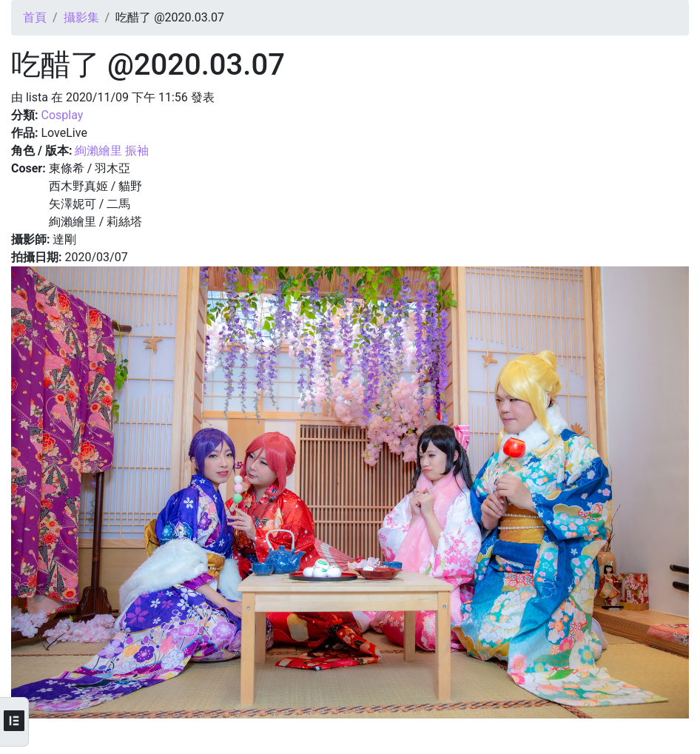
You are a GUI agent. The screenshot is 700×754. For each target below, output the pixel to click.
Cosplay (62, 115)
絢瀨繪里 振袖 (112, 151)
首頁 (35, 17)
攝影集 (81, 17)
